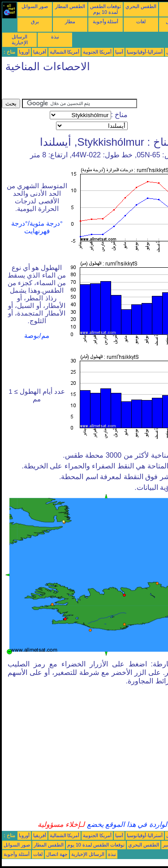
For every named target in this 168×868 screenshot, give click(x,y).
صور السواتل (35, 6)
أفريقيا (40, 52)
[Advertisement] (73, 88)
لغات (141, 21)
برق (35, 21)
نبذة (55, 37)
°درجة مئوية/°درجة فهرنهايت (37, 227)
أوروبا (24, 52)
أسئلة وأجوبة (106, 21)
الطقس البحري (141, 6)
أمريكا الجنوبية (97, 52)
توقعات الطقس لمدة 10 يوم (106, 9)
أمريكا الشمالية (65, 52)
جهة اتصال (57, 854)
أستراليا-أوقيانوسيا (145, 52)
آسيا (119, 52)
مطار (70, 21)
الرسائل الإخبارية (20, 40)
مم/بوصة (37, 336)
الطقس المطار (70, 6)
